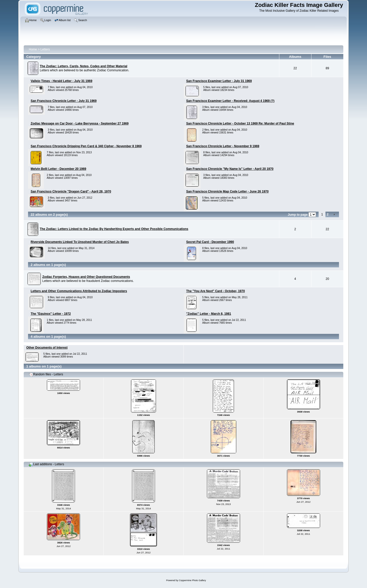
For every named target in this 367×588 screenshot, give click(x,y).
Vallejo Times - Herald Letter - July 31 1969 (61, 81)
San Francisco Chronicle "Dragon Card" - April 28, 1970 (71, 192)
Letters (45, 49)
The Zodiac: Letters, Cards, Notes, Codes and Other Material (83, 66)
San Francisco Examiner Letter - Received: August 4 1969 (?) (230, 101)
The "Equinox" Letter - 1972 (51, 314)
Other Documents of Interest (47, 348)
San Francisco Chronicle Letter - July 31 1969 (64, 101)
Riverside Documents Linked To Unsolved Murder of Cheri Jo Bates (80, 242)
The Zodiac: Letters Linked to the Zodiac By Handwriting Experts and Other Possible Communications (114, 229)
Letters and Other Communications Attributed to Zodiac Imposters (79, 291)
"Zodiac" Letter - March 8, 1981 (209, 314)
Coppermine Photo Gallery (192, 580)
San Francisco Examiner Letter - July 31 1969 (219, 81)
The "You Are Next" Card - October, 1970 (216, 291)
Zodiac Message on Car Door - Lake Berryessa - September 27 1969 (80, 124)
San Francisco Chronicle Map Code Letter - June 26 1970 (227, 192)
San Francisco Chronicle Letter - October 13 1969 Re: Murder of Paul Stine (240, 124)
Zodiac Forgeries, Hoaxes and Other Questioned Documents (86, 277)
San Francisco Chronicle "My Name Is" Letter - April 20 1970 (230, 169)
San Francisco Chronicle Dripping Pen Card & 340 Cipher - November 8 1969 (86, 146)
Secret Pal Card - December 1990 (210, 242)
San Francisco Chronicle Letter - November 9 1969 (223, 146)
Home (33, 49)
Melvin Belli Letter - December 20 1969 (58, 169)
